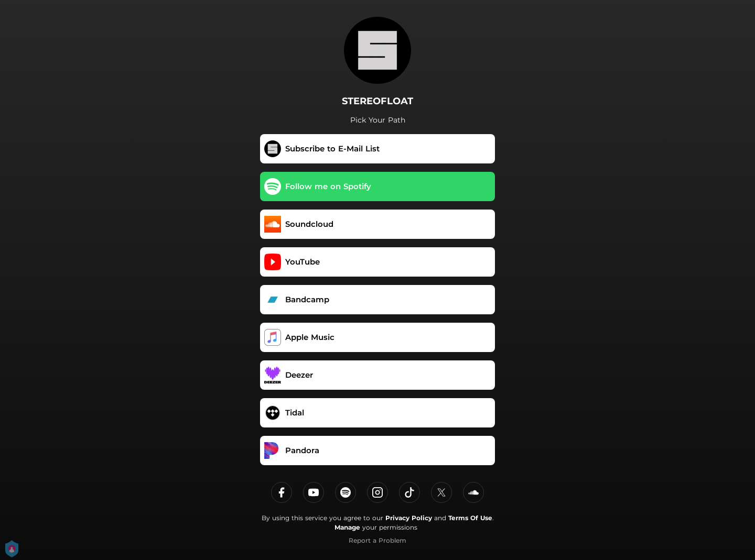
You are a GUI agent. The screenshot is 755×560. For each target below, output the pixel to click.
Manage (347, 527)
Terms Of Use (470, 518)
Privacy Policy (409, 518)
